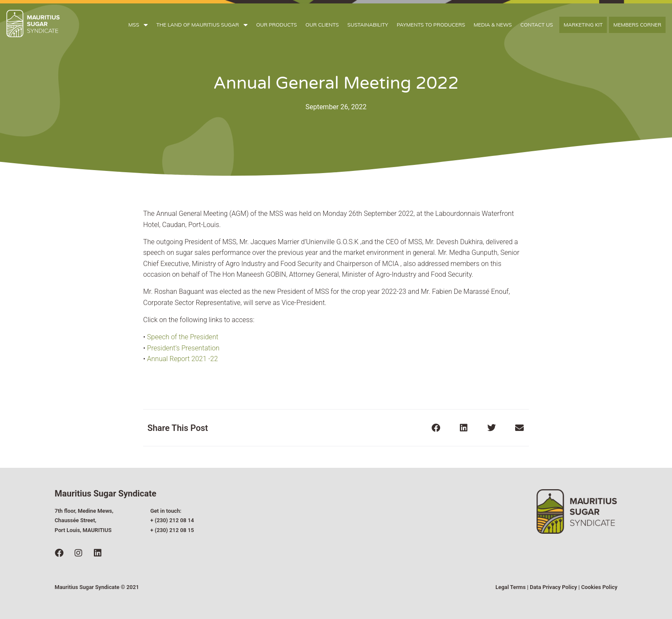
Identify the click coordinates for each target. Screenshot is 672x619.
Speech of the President (182, 337)
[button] (436, 428)
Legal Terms (511, 587)
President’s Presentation (183, 348)
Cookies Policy (599, 587)
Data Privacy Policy (553, 587)
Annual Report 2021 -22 (182, 359)
